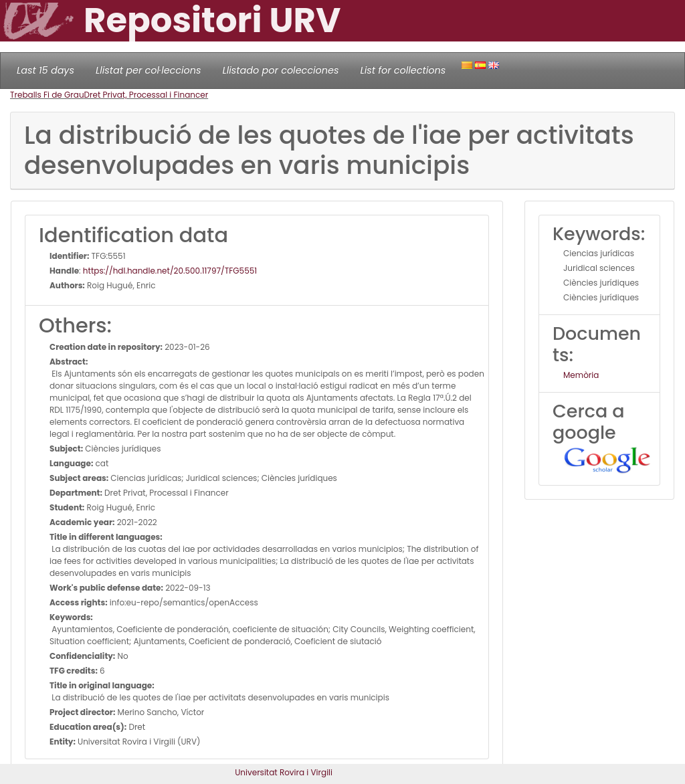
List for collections (403, 70)
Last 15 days (45, 70)
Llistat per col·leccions (149, 70)
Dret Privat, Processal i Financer (146, 95)
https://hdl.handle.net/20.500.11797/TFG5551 (170, 271)
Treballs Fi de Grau (47, 95)
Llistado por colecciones (281, 70)
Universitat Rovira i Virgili (284, 772)
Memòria (581, 375)
